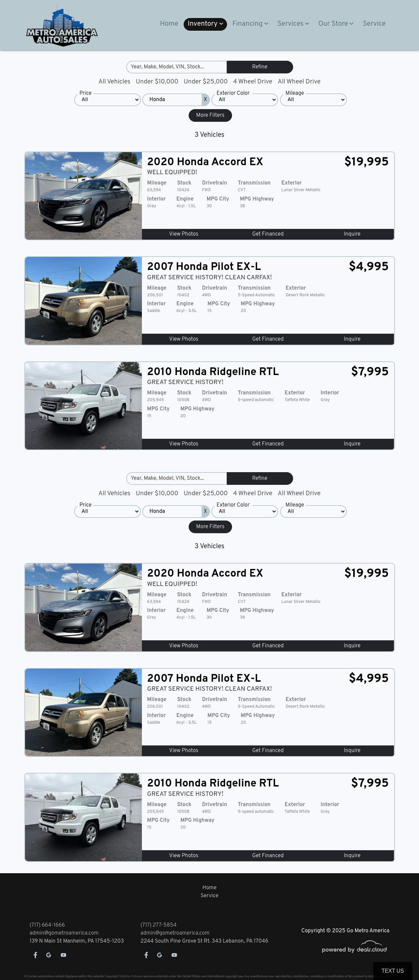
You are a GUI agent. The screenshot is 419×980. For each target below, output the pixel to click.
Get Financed (268, 234)
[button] (205, 24)
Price (85, 93)
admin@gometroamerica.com (64, 933)
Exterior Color (233, 93)
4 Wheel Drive (253, 82)
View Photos (184, 234)
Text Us (393, 971)
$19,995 (366, 162)
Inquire (352, 234)
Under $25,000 (206, 82)
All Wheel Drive (299, 82)
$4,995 (369, 267)
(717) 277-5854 (159, 925)
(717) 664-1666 (47, 925)
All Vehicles (115, 82)
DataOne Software (131, 976)
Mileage (295, 93)
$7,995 (370, 372)
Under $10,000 (157, 82)
